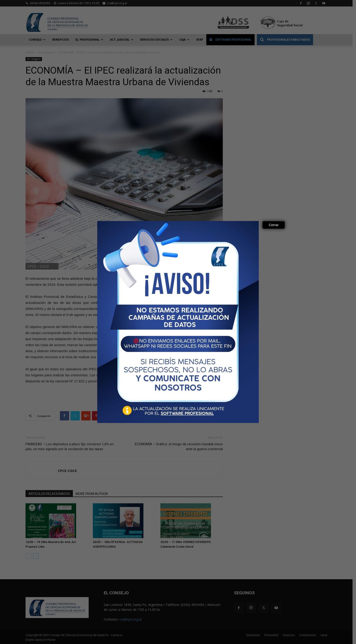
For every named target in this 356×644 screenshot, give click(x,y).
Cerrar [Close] (274, 225)
